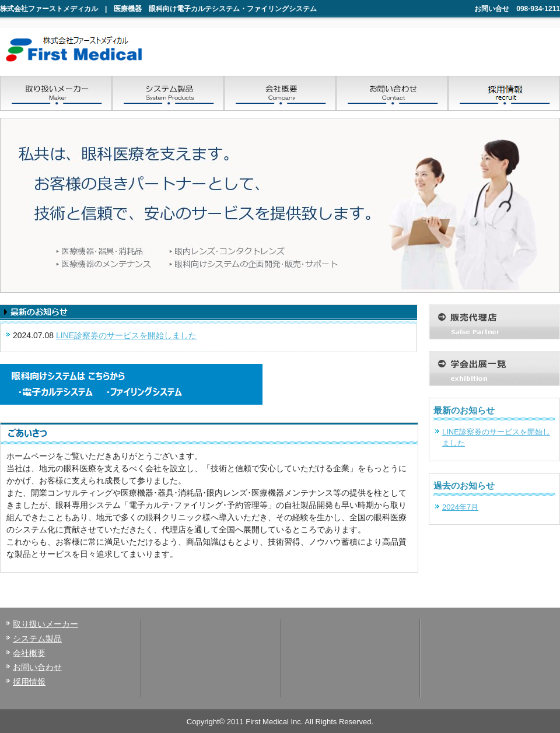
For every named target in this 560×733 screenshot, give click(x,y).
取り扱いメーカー (45, 624)
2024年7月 (460, 507)
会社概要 (29, 653)
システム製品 (37, 639)
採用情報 (29, 682)
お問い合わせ (37, 667)
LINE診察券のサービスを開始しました (126, 335)
